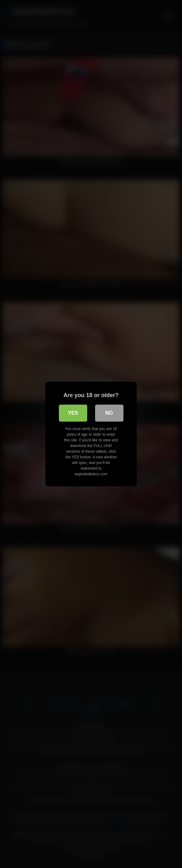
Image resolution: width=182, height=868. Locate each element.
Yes (73, 413)
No (109, 413)
